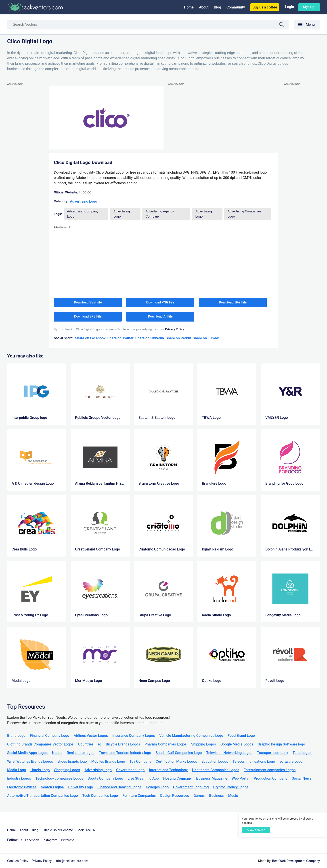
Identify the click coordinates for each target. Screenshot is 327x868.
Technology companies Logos (59, 778)
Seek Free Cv (86, 830)
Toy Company (140, 761)
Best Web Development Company (296, 861)
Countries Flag (90, 744)
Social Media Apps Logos (27, 753)
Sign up (309, 7)
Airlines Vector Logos (91, 736)
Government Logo (130, 770)
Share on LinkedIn (150, 338)
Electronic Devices (22, 787)
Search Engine (52, 787)
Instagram (50, 840)
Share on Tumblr (206, 338)
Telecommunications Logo (254, 761)
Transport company (272, 753)
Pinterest (67, 840)
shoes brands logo (72, 761)
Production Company (270, 778)
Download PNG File (160, 302)
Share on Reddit (178, 338)
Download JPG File (233, 302)
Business (216, 796)
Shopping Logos (67, 770)
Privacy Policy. (175, 329)
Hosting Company (177, 778)
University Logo (81, 787)
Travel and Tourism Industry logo (125, 753)
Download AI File (160, 316)
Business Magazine (212, 778)
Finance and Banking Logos (119, 787)
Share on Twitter (121, 338)
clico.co (85, 192)
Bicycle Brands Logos (123, 744)
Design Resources (175, 796)
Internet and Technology (168, 770)
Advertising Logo (84, 201)
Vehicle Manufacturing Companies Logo (191, 736)
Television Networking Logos (230, 753)
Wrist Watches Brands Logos (30, 761)
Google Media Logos (237, 744)
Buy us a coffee (265, 7)
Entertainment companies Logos (270, 770)
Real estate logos (81, 753)
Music (233, 796)
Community (236, 7)
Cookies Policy (18, 861)
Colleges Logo (157, 787)
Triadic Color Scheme (58, 830)
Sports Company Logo (105, 778)
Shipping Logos (204, 744)
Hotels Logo (40, 770)
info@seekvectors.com (72, 861)
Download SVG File (88, 302)
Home (189, 7)
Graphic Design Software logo (281, 744)
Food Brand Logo (241, 736)
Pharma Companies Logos (166, 744)
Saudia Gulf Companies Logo (179, 753)
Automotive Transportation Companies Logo (43, 796)
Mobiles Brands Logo (108, 761)
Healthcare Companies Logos (216, 770)
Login (289, 7)
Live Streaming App (143, 778)
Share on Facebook (90, 338)
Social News (302, 778)
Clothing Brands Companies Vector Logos (40, 744)
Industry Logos (19, 778)
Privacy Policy (42, 861)
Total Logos (302, 753)
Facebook (32, 840)
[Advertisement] (25, 154)
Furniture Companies (139, 796)
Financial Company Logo (50, 736)
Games (199, 796)
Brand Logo (16, 736)
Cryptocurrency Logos (231, 787)
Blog (218, 7)
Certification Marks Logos (176, 761)
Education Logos (215, 761)
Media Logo (17, 770)
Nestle (57, 753)
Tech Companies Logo (100, 796)
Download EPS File (88, 316)
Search (284, 25)
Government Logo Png (191, 787)
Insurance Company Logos (134, 736)
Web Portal (240, 778)
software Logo (291, 761)
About (204, 7)
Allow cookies (256, 830)
